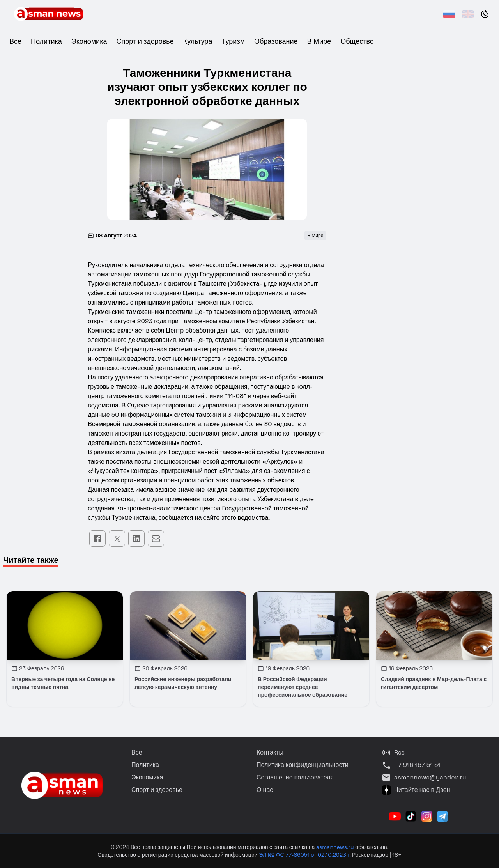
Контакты (270, 752)
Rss (393, 753)
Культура (198, 41)
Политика (46, 41)
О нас (265, 790)
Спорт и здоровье (145, 41)
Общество (357, 41)
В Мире (319, 41)
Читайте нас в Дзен (416, 790)
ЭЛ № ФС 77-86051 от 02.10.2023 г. (305, 855)
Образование (276, 41)
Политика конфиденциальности (303, 765)
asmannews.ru (335, 847)
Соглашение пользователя (295, 777)
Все (15, 41)
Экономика (89, 41)
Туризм (233, 41)
